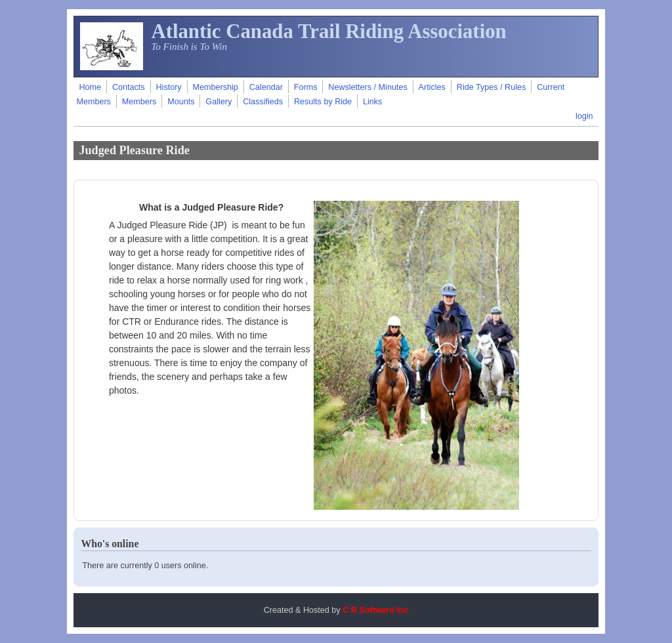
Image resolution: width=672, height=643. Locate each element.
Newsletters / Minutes (367, 87)
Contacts (129, 87)
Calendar (266, 87)
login (584, 116)
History (168, 87)
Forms (306, 87)
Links (372, 102)
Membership (216, 87)
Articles (432, 87)
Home (90, 87)
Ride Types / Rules (491, 87)
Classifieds (263, 102)
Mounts (181, 102)
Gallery (219, 102)
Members (139, 102)
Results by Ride (323, 102)
